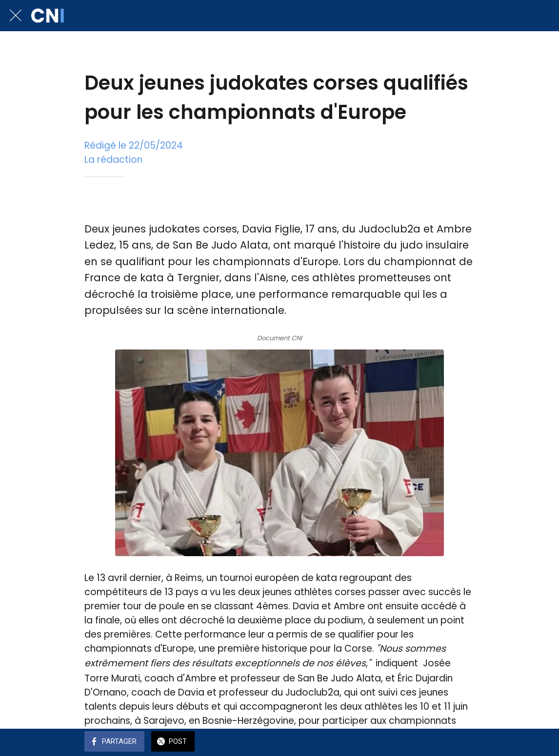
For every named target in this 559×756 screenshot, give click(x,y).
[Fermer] (16, 16)
